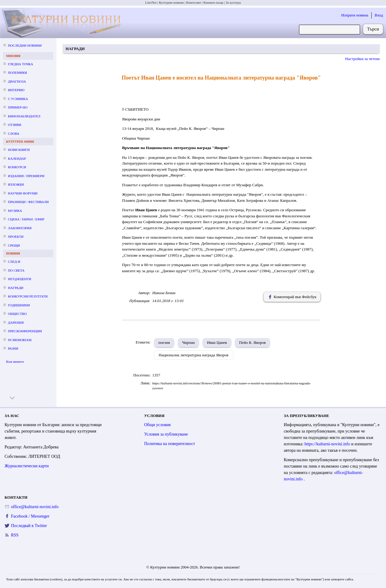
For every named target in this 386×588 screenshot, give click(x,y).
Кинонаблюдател (24, 116)
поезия (164, 342)
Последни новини (25, 45)
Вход (379, 15)
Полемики (18, 73)
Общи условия (158, 425)
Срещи (14, 245)
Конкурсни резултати (28, 296)
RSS (15, 535)
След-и (14, 262)
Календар (17, 159)
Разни (13, 348)
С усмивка (18, 99)
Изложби (16, 184)
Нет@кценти (20, 279)
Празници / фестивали (28, 202)
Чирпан (189, 342)
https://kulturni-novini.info (328, 444)
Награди (16, 288)
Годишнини (19, 305)
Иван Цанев (217, 342)
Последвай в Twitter (29, 526)
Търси (373, 29)
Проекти (16, 237)
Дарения (16, 323)
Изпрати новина (355, 15)
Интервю (16, 90)
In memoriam (20, 340)
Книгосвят (194, 2)
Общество (17, 314)
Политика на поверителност (170, 444)
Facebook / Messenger (30, 516)
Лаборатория (20, 228)
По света (16, 270)
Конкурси (17, 167)
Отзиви (14, 125)
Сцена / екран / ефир (26, 219)
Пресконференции (25, 331)
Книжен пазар (214, 2)
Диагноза (17, 81)
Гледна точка (21, 64)
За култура (233, 2)
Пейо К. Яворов (253, 342)
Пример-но (18, 107)
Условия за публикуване (166, 434)
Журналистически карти (27, 466)
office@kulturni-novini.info (35, 507)
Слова (14, 134)
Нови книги (19, 150)
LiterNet (151, 2)
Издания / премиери (26, 176)
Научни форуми (23, 193)
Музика (15, 211)
